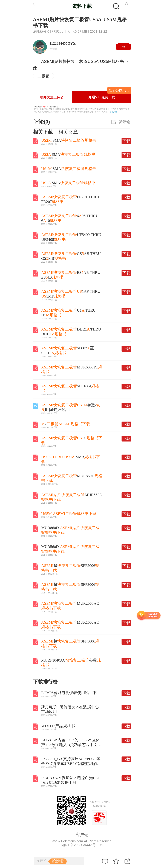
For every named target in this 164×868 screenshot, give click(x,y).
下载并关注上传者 (50, 97)
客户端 (82, 835)
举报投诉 (113, 112)
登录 (44, 107)
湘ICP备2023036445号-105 (82, 845)
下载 (126, 141)
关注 (123, 47)
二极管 (43, 76)
